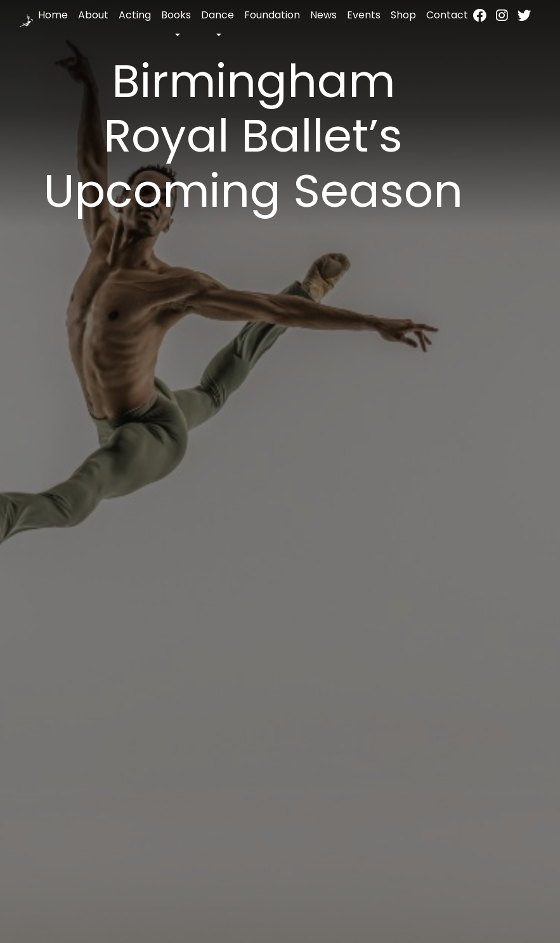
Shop (403, 15)
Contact (447, 15)
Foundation (272, 15)
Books (176, 15)
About (93, 15)
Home (53, 15)
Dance (218, 15)
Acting (135, 15)
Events (364, 15)
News (323, 15)
